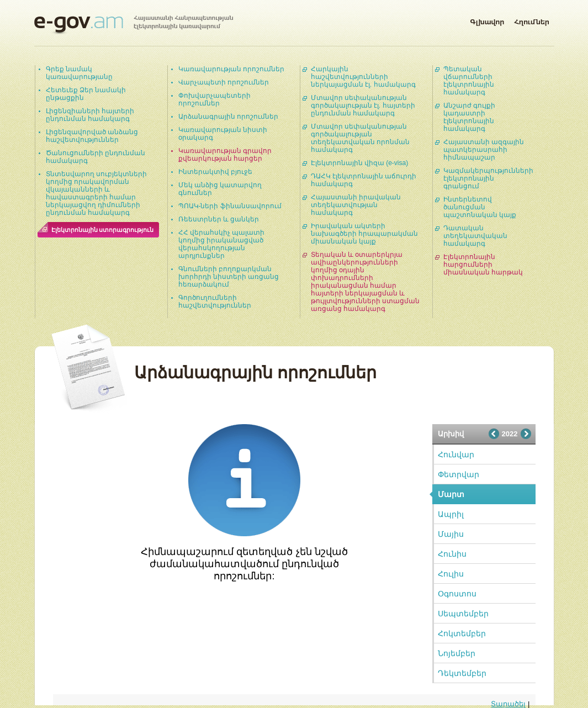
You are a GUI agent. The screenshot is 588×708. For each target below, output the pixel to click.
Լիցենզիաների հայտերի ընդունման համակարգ (90, 115)
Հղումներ (532, 20)
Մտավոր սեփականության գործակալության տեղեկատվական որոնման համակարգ (360, 138)
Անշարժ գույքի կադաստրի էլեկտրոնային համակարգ (469, 117)
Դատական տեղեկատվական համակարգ (475, 236)
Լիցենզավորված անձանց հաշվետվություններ (92, 136)
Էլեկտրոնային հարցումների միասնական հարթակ (483, 265)
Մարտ (451, 494)
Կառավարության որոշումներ (231, 69)
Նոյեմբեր (457, 653)
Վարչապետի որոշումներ (224, 82)
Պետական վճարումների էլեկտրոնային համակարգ (469, 81)
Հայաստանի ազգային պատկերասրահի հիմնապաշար (484, 150)
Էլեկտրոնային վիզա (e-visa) (360, 163)
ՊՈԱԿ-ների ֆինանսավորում (230, 206)
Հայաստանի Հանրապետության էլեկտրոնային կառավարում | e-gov (134, 25)
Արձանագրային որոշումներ (228, 117)
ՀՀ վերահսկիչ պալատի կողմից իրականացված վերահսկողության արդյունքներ (222, 244)
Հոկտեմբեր (462, 633)
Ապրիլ (451, 514)
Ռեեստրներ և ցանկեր (219, 219)
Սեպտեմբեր (463, 614)
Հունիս (452, 554)
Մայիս (451, 534)
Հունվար (456, 455)
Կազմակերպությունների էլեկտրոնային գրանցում (488, 178)
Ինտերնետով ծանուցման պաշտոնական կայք (480, 207)
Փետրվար (459, 474)
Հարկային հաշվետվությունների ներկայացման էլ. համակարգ (363, 77)
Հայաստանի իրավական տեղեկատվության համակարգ (356, 205)
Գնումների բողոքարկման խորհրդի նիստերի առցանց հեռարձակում (229, 277)
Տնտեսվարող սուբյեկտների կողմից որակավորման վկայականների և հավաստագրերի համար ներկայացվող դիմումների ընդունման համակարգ (96, 193)
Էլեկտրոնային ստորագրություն (103, 230)
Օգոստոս (457, 594)
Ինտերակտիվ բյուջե (215, 172)
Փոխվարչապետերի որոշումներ (214, 99)
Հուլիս (451, 574)
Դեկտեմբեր (462, 673)
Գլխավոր (487, 20)
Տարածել (508, 704)
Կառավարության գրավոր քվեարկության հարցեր (225, 155)
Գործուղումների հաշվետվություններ (215, 302)
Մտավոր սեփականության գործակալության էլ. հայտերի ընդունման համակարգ (363, 105)
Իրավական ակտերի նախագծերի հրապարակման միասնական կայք (364, 234)
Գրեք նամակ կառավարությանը (79, 73)
